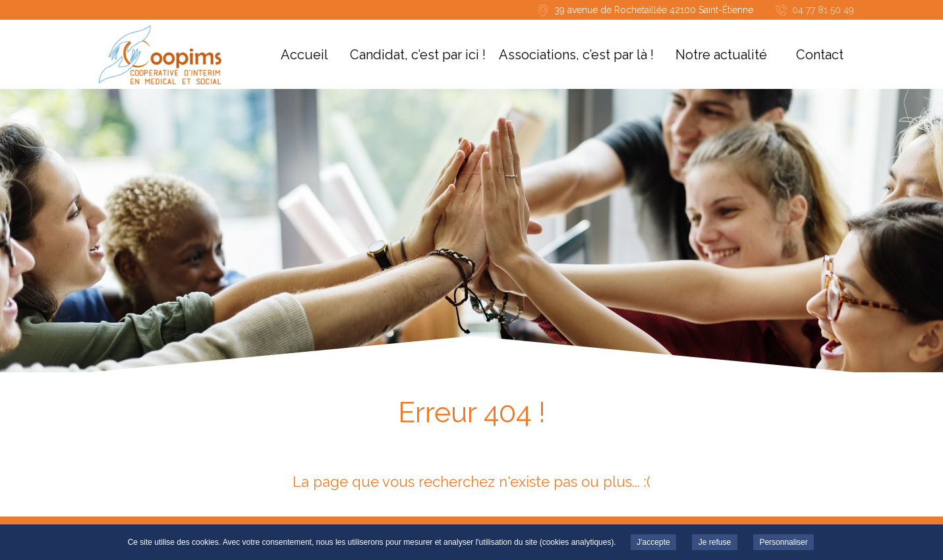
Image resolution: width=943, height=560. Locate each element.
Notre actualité (721, 55)
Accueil (304, 55)
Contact (820, 55)
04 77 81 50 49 (823, 10)
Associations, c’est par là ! (576, 55)
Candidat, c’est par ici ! (418, 55)
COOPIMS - (160, 55)
